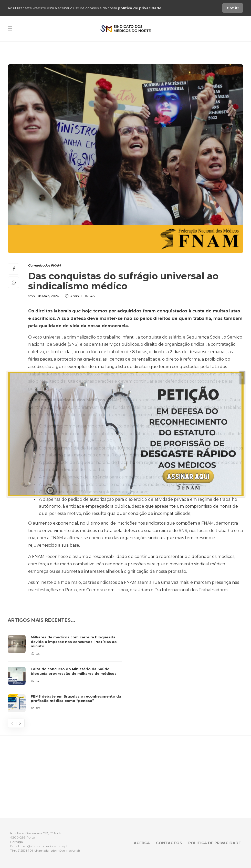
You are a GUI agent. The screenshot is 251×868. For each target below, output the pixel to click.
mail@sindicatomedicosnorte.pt (44, 846)
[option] (65, 674)
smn (32, 296)
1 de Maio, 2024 (48, 296)
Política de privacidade (215, 843)
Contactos (169, 843)
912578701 (25, 850)
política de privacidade (140, 8)
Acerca (142, 843)
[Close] (242, 377)
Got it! (233, 8)
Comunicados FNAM (44, 265)
